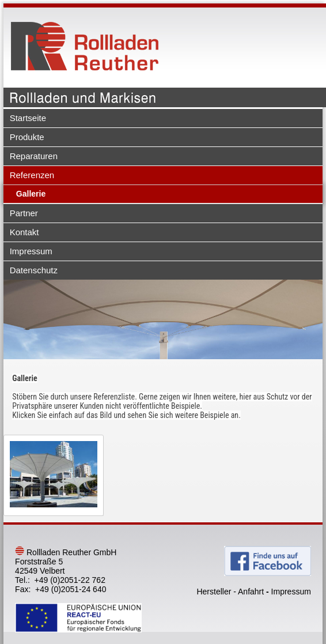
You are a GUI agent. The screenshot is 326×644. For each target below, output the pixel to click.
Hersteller (214, 592)
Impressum (31, 251)
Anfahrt (251, 592)
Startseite (28, 118)
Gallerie (31, 194)
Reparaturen (34, 156)
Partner (24, 213)
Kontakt (24, 232)
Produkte (27, 137)
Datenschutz (34, 270)
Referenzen (32, 175)
